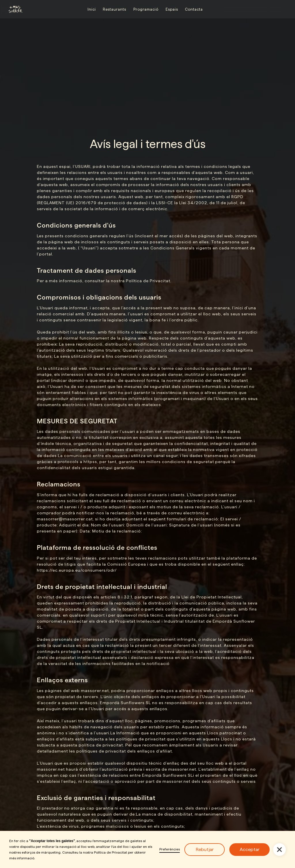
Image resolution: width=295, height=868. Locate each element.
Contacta (194, 9)
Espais (172, 9)
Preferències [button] (170, 849)
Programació (146, 9)
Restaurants (115, 9)
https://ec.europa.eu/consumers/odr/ (77, 570)
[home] (13, 9)
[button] (279, 850)
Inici (92, 9)
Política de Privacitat (110, 852)
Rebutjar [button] (205, 849)
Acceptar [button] (250, 849)
